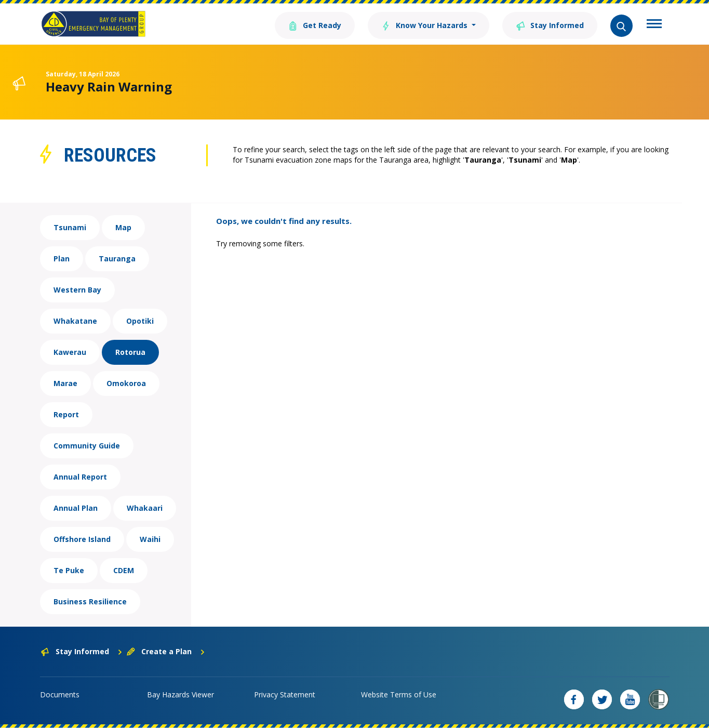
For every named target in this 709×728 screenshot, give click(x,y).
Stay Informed (550, 25)
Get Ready (315, 25)
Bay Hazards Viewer (180, 694)
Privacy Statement (285, 694)
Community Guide (87, 446)
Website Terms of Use (399, 694)
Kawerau (70, 352)
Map (123, 227)
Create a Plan (166, 651)
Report (66, 414)
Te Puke (69, 570)
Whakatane (75, 321)
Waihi (150, 539)
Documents (60, 694)
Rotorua (130, 352)
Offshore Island (82, 539)
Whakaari (145, 508)
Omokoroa (126, 383)
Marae (65, 383)
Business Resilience (90, 601)
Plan (62, 259)
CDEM (124, 570)
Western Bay (77, 290)
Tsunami (70, 227)
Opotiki (140, 321)
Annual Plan (76, 508)
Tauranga (117, 259)
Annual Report (80, 477)
